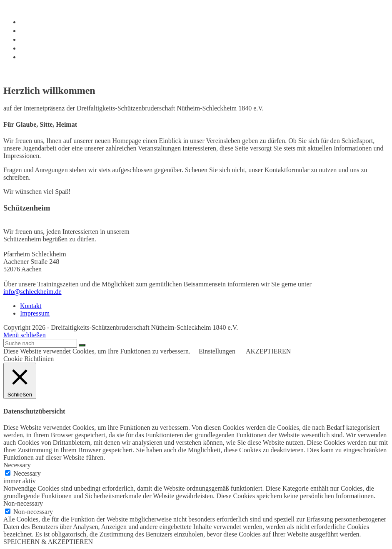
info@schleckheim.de (32, 292)
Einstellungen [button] (217, 351)
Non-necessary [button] (23, 503)
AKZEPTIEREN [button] (268, 351)
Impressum (35, 313)
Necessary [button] (17, 465)
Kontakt (31, 306)
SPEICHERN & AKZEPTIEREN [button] (48, 542)
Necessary (27, 473)
